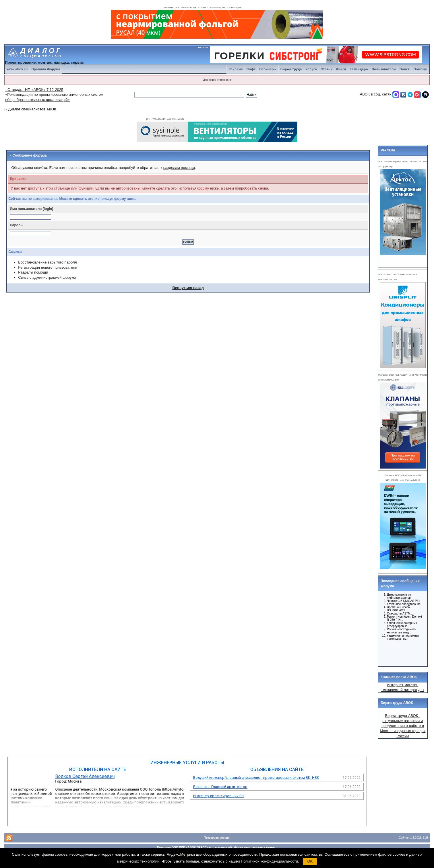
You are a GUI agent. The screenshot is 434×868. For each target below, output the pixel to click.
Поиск (405, 69)
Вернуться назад (188, 288)
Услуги (311, 69)
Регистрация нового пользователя (48, 267)
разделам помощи (179, 168)
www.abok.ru (17, 69)
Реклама (236, 69)
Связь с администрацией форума (47, 277)
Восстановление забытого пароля (47, 262)
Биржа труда (291, 69)
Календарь (359, 69)
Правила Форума (46, 69)
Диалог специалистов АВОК (32, 109)
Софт (251, 69)
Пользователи (384, 69)
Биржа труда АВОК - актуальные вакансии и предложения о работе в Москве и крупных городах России (403, 726)
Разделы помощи (33, 272)
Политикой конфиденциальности (269, 861)
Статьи (327, 69)
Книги (341, 69)
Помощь (421, 69)
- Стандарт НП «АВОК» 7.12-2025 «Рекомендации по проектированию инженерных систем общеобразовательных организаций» (54, 95)
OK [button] (310, 861)
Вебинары (268, 69)
